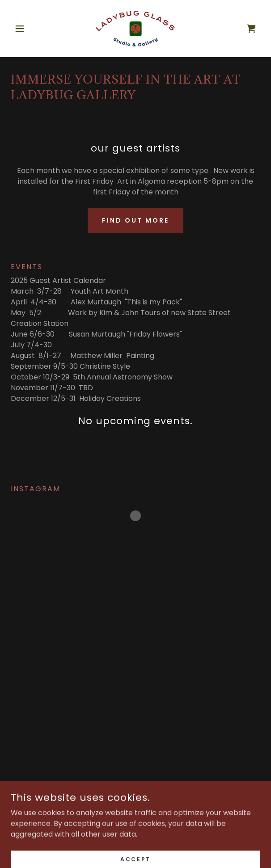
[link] (135, 29)
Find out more (135, 220)
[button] (30, 29)
